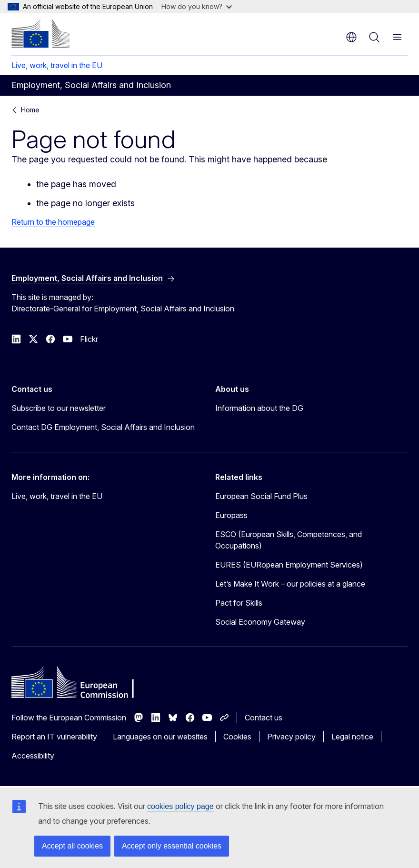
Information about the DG (259, 408)
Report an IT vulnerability (54, 737)
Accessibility (33, 756)
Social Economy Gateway (260, 622)
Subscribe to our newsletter (59, 408)
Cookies (237, 737)
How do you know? (197, 6)
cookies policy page (180, 806)
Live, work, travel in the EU (57, 65)
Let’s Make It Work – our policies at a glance (290, 584)
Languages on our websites (160, 737)
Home (30, 110)
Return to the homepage (53, 222)
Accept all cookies (72, 846)
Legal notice (352, 737)
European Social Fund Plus (261, 496)
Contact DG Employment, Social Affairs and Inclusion (103, 427)
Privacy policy (291, 737)
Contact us (264, 718)
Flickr (89, 339)
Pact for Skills (239, 603)
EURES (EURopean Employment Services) (289, 565)
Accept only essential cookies (172, 846)
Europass (231, 515)
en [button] (351, 37)
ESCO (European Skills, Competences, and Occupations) (289, 540)
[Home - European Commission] (40, 33)
